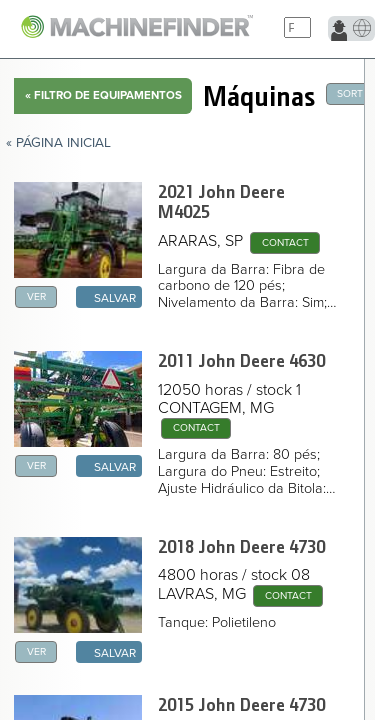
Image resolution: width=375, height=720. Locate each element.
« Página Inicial (58, 143)
